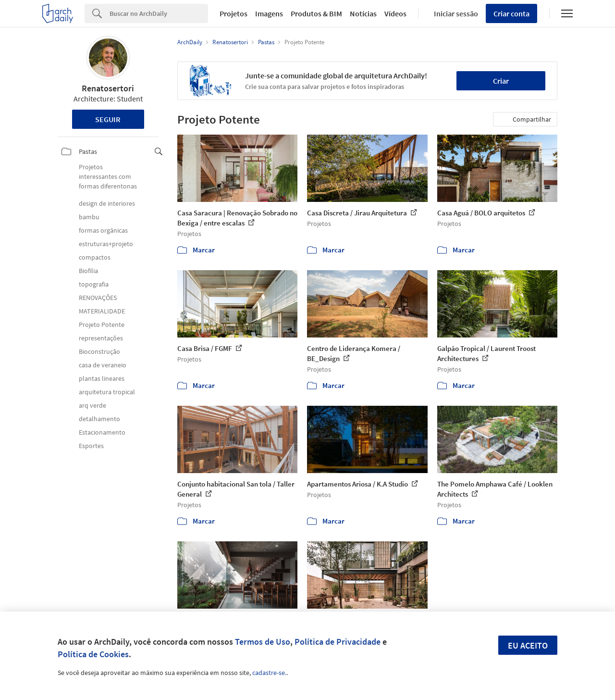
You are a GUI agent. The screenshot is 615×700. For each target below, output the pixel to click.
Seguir (108, 119)
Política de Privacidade (338, 642)
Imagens (269, 13)
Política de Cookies (93, 654)
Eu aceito (528, 645)
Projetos (234, 13)
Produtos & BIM (316, 13)
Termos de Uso (263, 642)
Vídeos (395, 13)
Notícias (363, 13)
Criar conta (511, 13)
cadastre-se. (269, 673)
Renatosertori (108, 88)
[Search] (159, 13)
